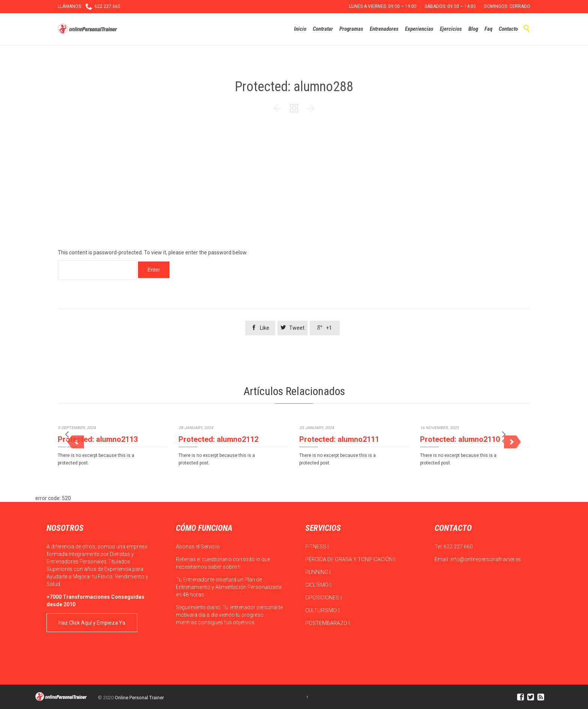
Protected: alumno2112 (218, 439)
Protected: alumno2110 (460, 439)
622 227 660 (458, 547)
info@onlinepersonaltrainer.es (485, 559)
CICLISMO (318, 585)
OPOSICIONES (324, 598)
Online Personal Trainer (139, 698)
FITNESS (317, 547)
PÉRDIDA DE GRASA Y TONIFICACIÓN (350, 559)
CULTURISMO (322, 610)
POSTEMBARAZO (328, 623)
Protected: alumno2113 (98, 439)
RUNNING (318, 572)
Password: (97, 270)
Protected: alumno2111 (339, 439)
